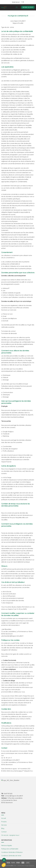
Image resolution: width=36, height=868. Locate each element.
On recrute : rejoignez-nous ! (10, 835)
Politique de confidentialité (10, 849)
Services (4, 825)
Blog (3, 828)
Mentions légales (7, 845)
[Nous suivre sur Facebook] (21, 2)
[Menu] (17, 7)
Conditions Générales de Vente (11, 856)
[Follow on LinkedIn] (23, 2)
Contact (4, 832)
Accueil (4, 818)
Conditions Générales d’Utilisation (12, 852)
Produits (4, 822)
